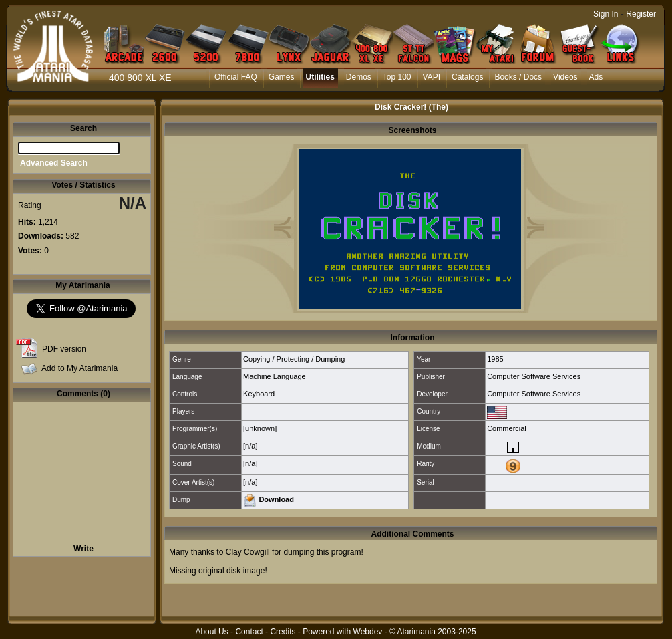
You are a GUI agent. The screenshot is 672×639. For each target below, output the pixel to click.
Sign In (606, 14)
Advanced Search (54, 163)
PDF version (64, 349)
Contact (249, 632)
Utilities (320, 77)
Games (282, 77)
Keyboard (259, 394)
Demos (359, 77)
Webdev (368, 632)
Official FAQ (236, 77)
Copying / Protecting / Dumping (294, 359)
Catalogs (467, 77)
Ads (596, 77)
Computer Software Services (534, 376)
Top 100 (397, 77)
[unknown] (260, 428)
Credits (283, 632)
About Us (211, 632)
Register (641, 14)
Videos (565, 77)
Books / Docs (518, 77)
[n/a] (250, 446)
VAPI (432, 77)
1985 (495, 359)
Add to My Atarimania (79, 368)
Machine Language (275, 376)
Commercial (507, 428)
